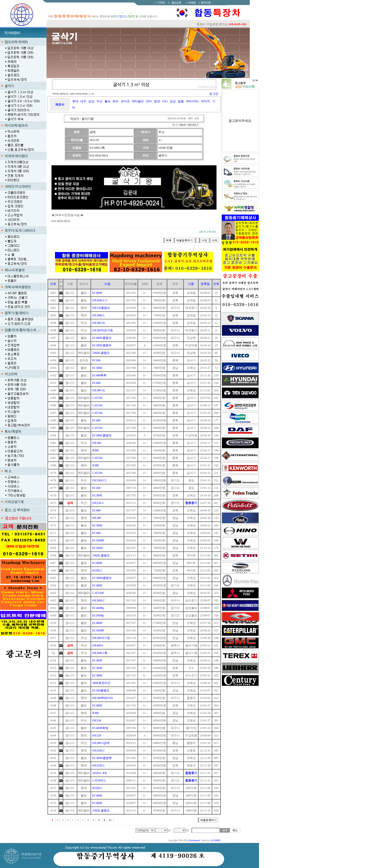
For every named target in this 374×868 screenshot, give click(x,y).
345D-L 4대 (100, 773)
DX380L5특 (100, 653)
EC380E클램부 (102, 345)
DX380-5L (99, 323)
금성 (173, 101)
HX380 (97, 518)
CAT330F (98, 593)
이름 (191, 284)
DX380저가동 (101, 638)
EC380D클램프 (102, 578)
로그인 (214, 94)
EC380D (97, 548)
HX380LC (99, 315)
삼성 (91, 101)
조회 (216, 284)
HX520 (97, 735)
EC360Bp (98, 615)
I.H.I (165, 101)
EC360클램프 (101, 690)
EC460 (96, 488)
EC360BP (98, 540)
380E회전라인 (101, 683)
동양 (157, 101)
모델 (107, 284)
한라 (115, 101)
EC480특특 (99, 375)
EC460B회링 (100, 728)
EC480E (97, 293)
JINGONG (192, 101)
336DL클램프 (101, 353)
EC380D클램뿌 (102, 758)
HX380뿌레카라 (103, 698)
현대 (75, 101)
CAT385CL (99, 780)
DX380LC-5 (100, 300)
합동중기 (191, 503)
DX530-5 (98, 503)
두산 (99, 101)
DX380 (97, 443)
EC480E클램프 (102, 338)
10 (99, 820)
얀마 (149, 101)
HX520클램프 (101, 308)
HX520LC (99, 750)
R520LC (97, 570)
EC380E (97, 368)
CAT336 (97, 398)
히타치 (205, 101)
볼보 (107, 101)
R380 (95, 450)
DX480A (98, 645)
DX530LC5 (99, 480)
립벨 (181, 101)
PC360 (96, 360)
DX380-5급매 (101, 743)
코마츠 (125, 101)
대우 (83, 101)
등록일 (205, 284)
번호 (53, 284)
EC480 (96, 383)
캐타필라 (138, 101)
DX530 (97, 720)
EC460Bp (98, 608)
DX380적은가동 (103, 330)
